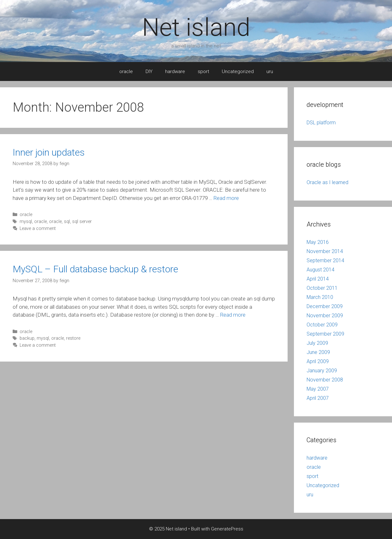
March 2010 (320, 297)
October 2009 (322, 325)
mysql (26, 222)
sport (203, 71)
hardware (175, 71)
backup (27, 338)
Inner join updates (49, 152)
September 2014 (325, 260)
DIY (149, 71)
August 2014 (320, 270)
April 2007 (318, 398)
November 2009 (325, 316)
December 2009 (325, 306)
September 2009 (325, 334)
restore (73, 338)
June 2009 (318, 352)
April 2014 (318, 279)
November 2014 (325, 251)
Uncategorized (238, 71)
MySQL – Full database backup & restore (95, 269)
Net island (196, 27)
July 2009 (317, 343)
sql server (82, 222)
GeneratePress (227, 529)
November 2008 (325, 380)
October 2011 (322, 288)
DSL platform (321, 123)
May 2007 (318, 389)
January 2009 (322, 371)
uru (270, 71)
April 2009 (318, 361)
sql (67, 222)
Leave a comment (38, 229)
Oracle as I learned (327, 182)
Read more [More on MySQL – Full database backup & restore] (233, 315)
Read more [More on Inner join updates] (226, 198)
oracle (126, 71)
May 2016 (318, 242)
